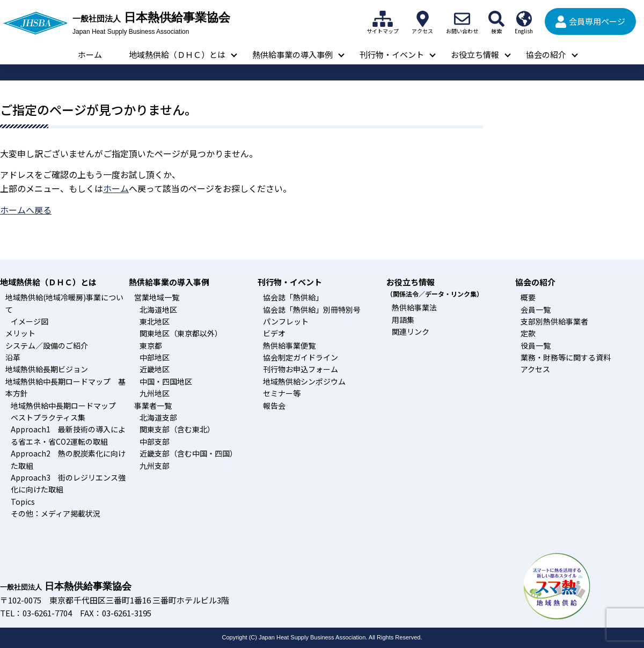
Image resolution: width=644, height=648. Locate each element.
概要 (528, 297)
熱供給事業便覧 (289, 345)
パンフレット (286, 321)
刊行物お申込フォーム (301, 369)
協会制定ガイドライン (301, 357)
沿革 (13, 357)
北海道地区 (158, 310)
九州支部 (155, 466)
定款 (528, 333)
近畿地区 (155, 369)
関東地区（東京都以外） (181, 333)
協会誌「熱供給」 (293, 297)
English (524, 19)
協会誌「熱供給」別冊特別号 (312, 310)
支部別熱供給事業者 (554, 321)
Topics (23, 502)
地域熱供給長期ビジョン (47, 369)
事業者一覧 (153, 406)
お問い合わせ (462, 19)
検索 (496, 19)
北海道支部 (158, 417)
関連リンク (411, 332)
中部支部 (155, 441)
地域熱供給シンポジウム (304, 381)
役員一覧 (536, 345)
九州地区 (155, 393)
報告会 (274, 406)
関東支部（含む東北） (177, 429)
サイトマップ (383, 19)
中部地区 (155, 357)
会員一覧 (536, 310)
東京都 (151, 345)
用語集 (403, 320)
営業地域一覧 (157, 297)
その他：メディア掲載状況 (56, 513)
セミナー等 (282, 393)
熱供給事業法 (414, 307)
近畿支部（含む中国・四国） (188, 453)
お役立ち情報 (475, 54)
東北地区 (155, 321)
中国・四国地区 (166, 381)
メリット (20, 333)
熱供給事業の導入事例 (292, 54)
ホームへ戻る (26, 210)
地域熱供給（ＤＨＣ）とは (177, 54)
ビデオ (274, 333)
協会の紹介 (546, 54)
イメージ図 (30, 321)
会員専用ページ (597, 21)
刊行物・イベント (392, 54)
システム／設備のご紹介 (47, 345)
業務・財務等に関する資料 (566, 357)
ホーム (90, 54)
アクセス (422, 19)
